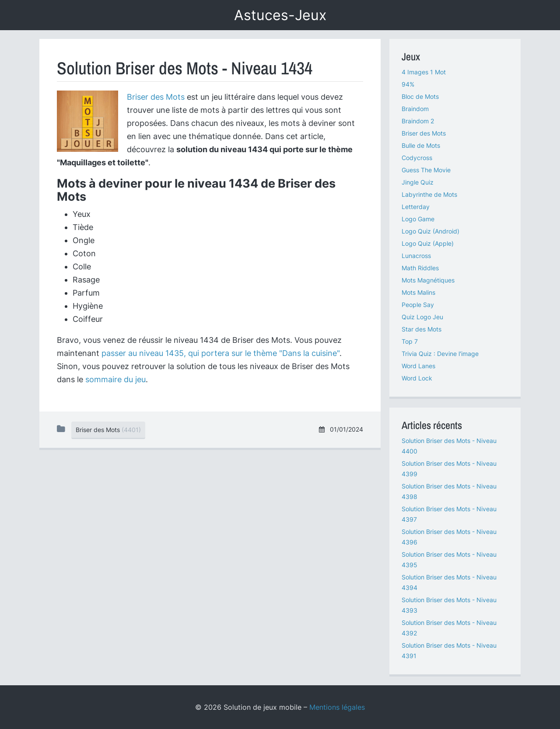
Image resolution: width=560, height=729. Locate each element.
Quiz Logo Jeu (422, 317)
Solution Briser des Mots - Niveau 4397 (449, 514)
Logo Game (418, 219)
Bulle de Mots (421, 145)
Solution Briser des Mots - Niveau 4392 (449, 628)
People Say (418, 305)
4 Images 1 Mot (424, 72)
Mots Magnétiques (428, 280)
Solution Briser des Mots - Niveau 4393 (449, 605)
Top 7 (410, 341)
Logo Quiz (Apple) (428, 243)
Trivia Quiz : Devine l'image (440, 354)
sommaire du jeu (115, 379)
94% (408, 84)
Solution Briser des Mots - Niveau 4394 (449, 582)
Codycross (417, 158)
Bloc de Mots (420, 96)
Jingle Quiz (418, 182)
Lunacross (416, 256)
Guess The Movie (426, 170)
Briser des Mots (156, 97)
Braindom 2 (418, 121)
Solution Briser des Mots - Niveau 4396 (449, 537)
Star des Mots (422, 329)
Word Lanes (418, 366)
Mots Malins (418, 292)
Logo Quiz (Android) (430, 231)
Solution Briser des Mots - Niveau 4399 (449, 469)
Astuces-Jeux (280, 15)
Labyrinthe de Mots (429, 194)
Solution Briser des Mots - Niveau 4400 (449, 446)
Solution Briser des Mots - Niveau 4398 (449, 491)
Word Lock (417, 378)
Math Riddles (420, 268)
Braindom (415, 109)
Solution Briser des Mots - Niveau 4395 (449, 560)
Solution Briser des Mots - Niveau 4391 (449, 651)
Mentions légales (337, 707)
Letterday (416, 207)
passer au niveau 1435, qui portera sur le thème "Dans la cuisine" (220, 353)
